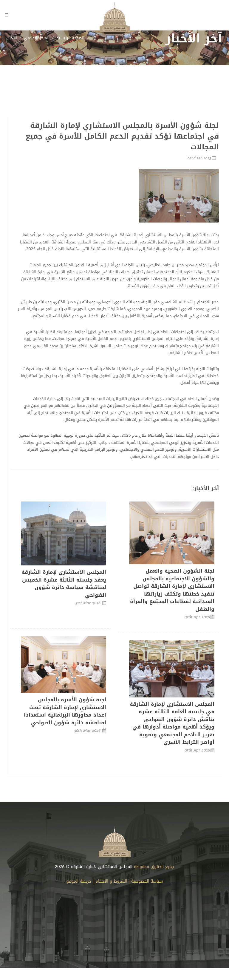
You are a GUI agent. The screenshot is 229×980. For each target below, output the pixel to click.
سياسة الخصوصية (147, 881)
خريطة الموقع (79, 881)
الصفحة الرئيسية (70, 38)
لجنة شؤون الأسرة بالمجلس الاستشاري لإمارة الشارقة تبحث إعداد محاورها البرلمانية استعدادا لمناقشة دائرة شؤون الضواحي (65, 711)
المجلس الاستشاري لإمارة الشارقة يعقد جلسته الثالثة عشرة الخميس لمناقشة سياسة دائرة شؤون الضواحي (64, 583)
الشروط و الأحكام (111, 881)
